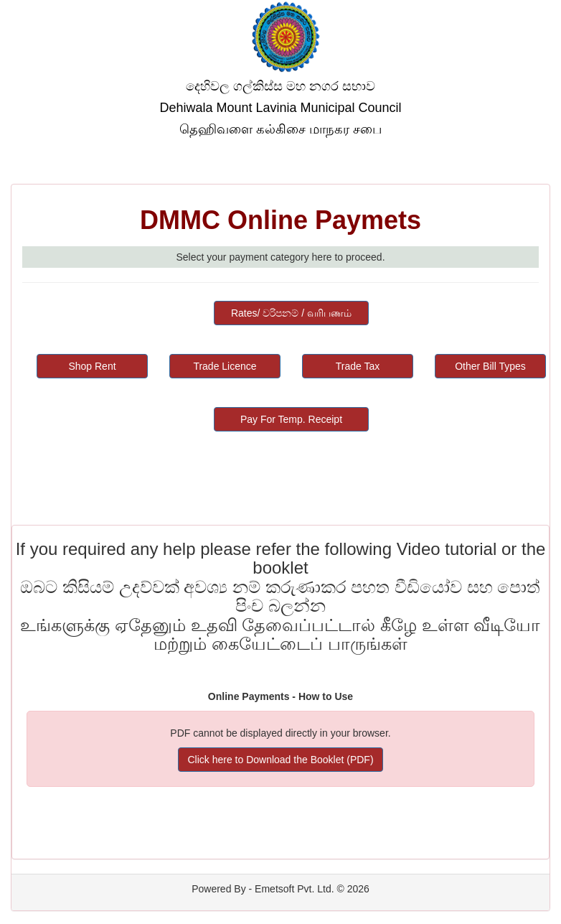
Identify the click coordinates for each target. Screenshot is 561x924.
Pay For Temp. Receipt (291, 419)
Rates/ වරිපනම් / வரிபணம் (291, 313)
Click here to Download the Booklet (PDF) (280, 760)
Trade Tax (358, 366)
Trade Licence (225, 366)
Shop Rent (92, 366)
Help (532, 151)
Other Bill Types (490, 366)
